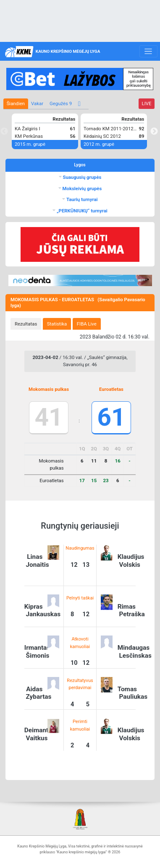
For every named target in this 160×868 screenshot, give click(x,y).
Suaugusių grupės (82, 177)
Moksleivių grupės (82, 189)
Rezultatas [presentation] (26, 324)
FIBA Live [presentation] (87, 324)
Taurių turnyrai (81, 199)
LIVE (147, 103)
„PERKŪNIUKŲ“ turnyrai (81, 211)
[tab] (26, 324)
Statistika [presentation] (57, 324)
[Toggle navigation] (148, 52)
